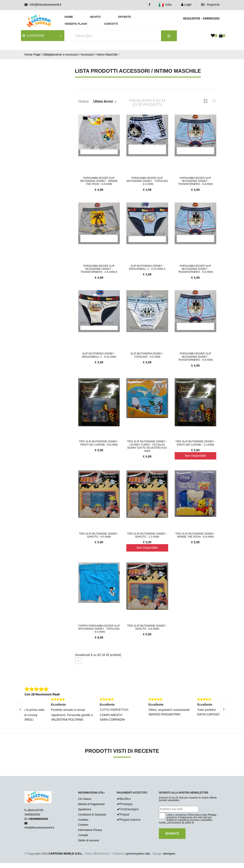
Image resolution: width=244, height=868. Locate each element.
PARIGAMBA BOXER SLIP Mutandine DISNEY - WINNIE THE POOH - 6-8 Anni (99, 181)
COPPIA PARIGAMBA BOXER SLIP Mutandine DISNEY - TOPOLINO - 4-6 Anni (99, 629)
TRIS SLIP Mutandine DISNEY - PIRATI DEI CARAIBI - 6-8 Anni (99, 443)
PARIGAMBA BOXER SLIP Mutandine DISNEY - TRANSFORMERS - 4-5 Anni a (99, 269)
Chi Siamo (85, 799)
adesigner (169, 854)
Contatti (111, 24)
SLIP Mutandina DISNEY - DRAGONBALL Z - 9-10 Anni (99, 355)
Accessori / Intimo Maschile (99, 54)
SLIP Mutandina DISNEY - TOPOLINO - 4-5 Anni (147, 355)
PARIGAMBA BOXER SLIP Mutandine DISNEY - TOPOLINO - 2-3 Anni (147, 181)
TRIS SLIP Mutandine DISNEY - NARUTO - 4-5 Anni (99, 535)
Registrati (210, 5)
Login (186, 5)
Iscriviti (172, 833)
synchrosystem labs (138, 854)
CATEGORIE (33, 36)
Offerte (124, 17)
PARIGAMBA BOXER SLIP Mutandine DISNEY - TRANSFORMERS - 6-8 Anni (195, 181)
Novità (95, 17)
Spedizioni (85, 809)
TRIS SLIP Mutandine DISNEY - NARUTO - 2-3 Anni (147, 535)
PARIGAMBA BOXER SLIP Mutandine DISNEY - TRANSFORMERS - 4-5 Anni (195, 357)
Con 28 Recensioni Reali (42, 694)
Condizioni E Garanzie (92, 814)
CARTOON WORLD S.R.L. (66, 854)
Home (69, 17)
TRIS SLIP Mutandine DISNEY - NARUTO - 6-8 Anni (147, 627)
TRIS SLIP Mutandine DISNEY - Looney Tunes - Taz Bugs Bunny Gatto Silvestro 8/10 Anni (147, 446)
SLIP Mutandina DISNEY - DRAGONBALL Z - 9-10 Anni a (147, 267)
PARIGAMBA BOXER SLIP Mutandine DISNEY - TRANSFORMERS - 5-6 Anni (195, 269)
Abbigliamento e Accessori (61, 54)
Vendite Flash (76, 24)
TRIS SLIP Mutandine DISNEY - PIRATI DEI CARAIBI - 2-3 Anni (195, 443)
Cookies (83, 820)
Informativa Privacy (90, 830)
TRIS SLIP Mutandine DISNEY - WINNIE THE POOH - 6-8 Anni (195, 535)
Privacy (212, 815)
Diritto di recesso (89, 840)
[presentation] (20, 709)
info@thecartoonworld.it (45, 5)
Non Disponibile (195, 456)
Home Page (33, 54)
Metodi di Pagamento (91, 804)
